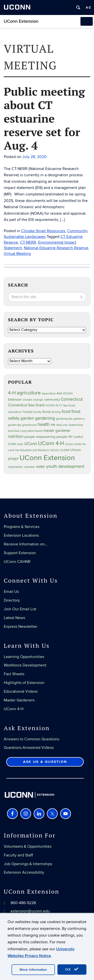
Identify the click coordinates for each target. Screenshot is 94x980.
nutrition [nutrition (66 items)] (16, 436)
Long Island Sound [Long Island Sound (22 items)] (31, 431)
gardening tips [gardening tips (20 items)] (64, 419)
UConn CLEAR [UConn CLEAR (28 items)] (60, 450)
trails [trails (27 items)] (20, 444)
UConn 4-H (14, 709)
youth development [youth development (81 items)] (65, 466)
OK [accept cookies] (72, 969)
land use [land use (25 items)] (62, 425)
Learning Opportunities (24, 657)
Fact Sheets (14, 674)
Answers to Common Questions (31, 739)
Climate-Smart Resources (43, 231)
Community (77, 231)
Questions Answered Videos (29, 748)
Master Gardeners (19, 700)
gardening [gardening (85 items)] (45, 418)
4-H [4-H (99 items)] (12, 393)
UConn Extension (21, 21)
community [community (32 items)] (52, 400)
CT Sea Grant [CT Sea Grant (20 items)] (67, 406)
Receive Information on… (26, 544)
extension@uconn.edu (30, 911)
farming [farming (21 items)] (56, 412)
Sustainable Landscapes (25, 237)
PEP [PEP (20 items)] (70, 437)
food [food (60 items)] (66, 412)
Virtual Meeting (17, 254)
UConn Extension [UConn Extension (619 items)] (47, 458)
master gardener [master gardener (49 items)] (57, 431)
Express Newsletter (21, 627)
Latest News (14, 618)
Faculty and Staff (18, 855)
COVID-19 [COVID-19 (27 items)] (52, 406)
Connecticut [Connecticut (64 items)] (72, 399)
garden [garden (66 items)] (27, 418)
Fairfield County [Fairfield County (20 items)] (32, 412)
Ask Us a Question (45, 762)
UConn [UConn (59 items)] (31, 444)
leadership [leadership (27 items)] (76, 425)
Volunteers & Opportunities (28, 846)
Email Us (11, 592)
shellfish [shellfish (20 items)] (78, 437)
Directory (12, 600)
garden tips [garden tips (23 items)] (15, 425)
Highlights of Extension (24, 683)
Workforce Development (25, 665)
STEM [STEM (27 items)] (12, 444)
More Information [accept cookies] (33, 970)
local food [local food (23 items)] (14, 431)
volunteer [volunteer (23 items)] (30, 467)
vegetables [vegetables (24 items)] (16, 467)
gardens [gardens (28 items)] (79, 419)
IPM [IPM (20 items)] (53, 425)
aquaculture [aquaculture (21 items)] (49, 394)
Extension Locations (21, 535)
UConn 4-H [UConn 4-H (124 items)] (51, 443)
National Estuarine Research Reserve (56, 248)
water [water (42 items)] (41, 467)
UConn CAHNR (17, 562)
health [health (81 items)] (44, 424)
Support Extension (20, 553)
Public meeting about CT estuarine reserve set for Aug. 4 (44, 118)
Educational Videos (21, 691)
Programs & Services (22, 527)
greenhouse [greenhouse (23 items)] (29, 425)
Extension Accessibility (24, 872)
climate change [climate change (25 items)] (33, 400)
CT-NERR (28, 242)
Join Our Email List (20, 609)
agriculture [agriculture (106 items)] (29, 393)
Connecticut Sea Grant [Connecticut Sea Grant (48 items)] (26, 405)
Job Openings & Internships (28, 864)
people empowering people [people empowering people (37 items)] (46, 437)
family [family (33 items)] (46, 412)
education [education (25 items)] (15, 412)
